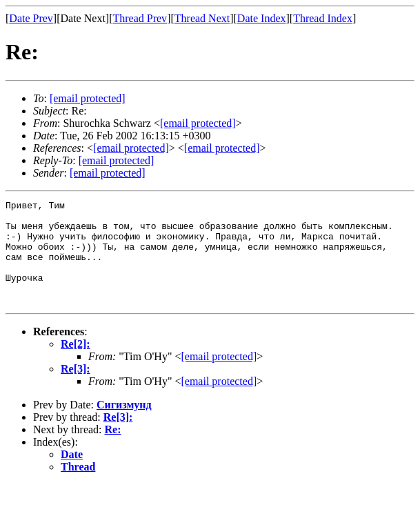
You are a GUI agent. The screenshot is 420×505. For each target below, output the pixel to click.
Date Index (262, 18)
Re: (113, 450)
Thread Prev (140, 18)
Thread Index (323, 18)
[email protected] (219, 377)
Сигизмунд (124, 425)
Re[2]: (76, 365)
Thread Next (202, 18)
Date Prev (31, 18)
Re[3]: (76, 389)
